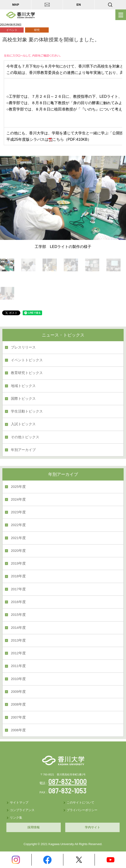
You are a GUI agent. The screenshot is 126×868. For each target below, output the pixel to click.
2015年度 (18, 615)
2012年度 (18, 653)
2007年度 (18, 717)
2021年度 (18, 538)
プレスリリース (23, 347)
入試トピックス (23, 424)
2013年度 (18, 640)
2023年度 (18, 512)
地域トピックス (23, 386)
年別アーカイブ (23, 450)
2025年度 (18, 487)
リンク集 (16, 818)
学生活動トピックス (27, 411)
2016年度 (18, 602)
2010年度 (18, 679)
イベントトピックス (27, 360)
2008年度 (18, 704)
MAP (16, 5)
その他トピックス (25, 437)
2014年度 (18, 628)
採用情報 (34, 827)
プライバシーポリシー (82, 810)
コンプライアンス (22, 810)
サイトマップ (19, 802)
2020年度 (18, 551)
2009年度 (18, 692)
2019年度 (18, 563)
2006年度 (18, 730)
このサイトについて (80, 802)
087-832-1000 (68, 781)
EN (79, 5)
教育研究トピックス (27, 373)
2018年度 (18, 576)
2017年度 (18, 589)
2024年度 (18, 499)
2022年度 (18, 525)
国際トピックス (23, 399)
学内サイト (93, 827)
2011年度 (18, 666)
